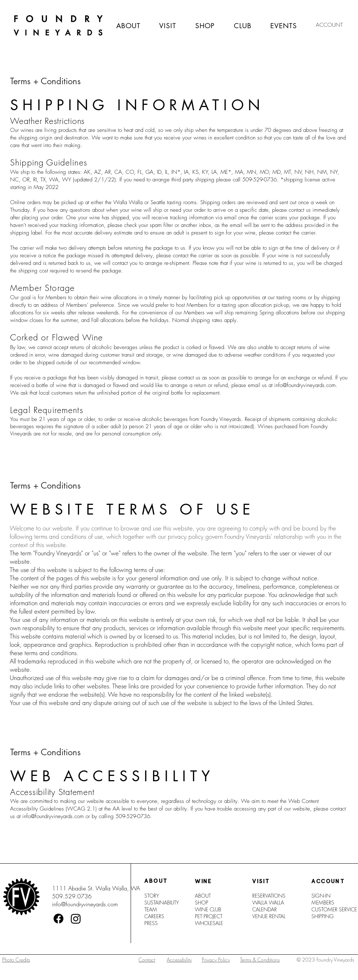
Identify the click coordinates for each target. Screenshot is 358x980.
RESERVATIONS (269, 896)
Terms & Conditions (260, 960)
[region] (36, 968)
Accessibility (179, 960)
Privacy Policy (216, 960)
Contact (147, 960)
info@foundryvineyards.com (305, 385)
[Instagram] (76, 919)
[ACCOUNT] (329, 25)
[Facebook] (58, 919)
